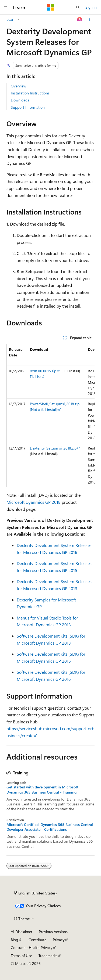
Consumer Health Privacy (32, 947)
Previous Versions (53, 932)
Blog (14, 940)
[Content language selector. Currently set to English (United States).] (35, 893)
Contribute (37, 940)
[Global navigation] (5, 7)
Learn (11, 19)
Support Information (28, 107)
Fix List (35, 377)
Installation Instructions (30, 93)
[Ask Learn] (80, 19)
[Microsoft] (51, 7)
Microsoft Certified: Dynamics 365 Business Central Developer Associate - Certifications (50, 827)
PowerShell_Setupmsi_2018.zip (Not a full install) (55, 407)
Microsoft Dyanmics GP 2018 (34, 502)
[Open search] (78, 7)
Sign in (91, 7)
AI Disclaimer (22, 932)
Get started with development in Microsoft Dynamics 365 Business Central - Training (42, 790)
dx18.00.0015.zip (43, 371)
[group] (50, 416)
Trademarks (48, 956)
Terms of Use (21, 956)
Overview (18, 86)
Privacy (59, 940)
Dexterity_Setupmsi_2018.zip (53, 448)
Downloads (20, 100)
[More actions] (90, 19)
